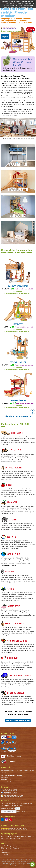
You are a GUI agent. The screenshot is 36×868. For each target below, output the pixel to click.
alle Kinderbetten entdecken (5, 36)
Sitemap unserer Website (10, 848)
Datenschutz (6, 852)
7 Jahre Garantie (14, 525)
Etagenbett (28, 473)
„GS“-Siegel (23, 441)
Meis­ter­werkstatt (19, 647)
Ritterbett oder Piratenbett (12, 456)
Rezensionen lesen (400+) (15, 829)
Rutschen (18, 458)
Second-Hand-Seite (12, 546)
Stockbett (25, 493)
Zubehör (7, 579)
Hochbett (17, 473)
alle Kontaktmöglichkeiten (13, 796)
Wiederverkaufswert (19, 610)
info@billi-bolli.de (10, 793)
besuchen (9, 652)
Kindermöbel (5, 629)
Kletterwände (26, 458)
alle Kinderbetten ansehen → (18, 416)
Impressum (5, 854)
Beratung (17, 541)
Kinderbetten (22, 82)
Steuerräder (5, 460)
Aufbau (6, 697)
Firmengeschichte (15, 627)
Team (24, 648)
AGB (3, 850)
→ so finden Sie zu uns (9, 782)
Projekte (22, 562)
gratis (21, 683)
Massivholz (5, 508)
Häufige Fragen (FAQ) (9, 846)
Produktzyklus (14, 548)
